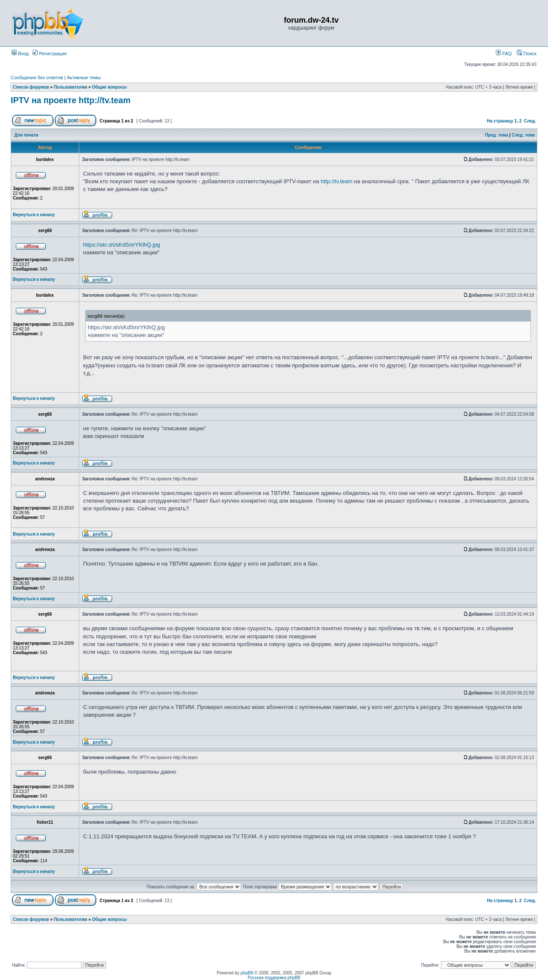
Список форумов (31, 87)
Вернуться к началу (34, 215)
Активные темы (84, 77)
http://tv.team (337, 181)
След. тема (523, 135)
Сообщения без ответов (37, 77)
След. (530, 121)
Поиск (527, 54)
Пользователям (71, 87)
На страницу (500, 121)
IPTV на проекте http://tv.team (71, 100)
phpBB (247, 973)
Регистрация (49, 54)
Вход (20, 54)
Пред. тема (497, 135)
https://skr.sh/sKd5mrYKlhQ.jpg (122, 245)
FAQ (504, 54)
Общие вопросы (109, 87)
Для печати (27, 135)
